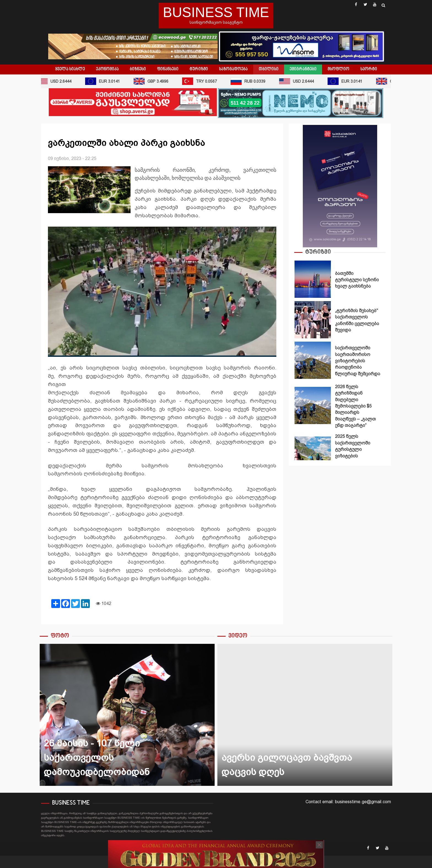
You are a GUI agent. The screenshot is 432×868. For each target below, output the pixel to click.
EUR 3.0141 (107, 81)
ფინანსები (168, 69)
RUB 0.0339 (252, 81)
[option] (340, 281)
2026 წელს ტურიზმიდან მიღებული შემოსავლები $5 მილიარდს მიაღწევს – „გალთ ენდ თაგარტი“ (313, 405)
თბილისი (269, 69)
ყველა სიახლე (70, 69)
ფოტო (60, 636)
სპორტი (369, 69)
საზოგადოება (233, 69)
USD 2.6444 (58, 81)
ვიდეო (238, 636)
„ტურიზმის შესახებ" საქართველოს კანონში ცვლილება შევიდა (313, 320)
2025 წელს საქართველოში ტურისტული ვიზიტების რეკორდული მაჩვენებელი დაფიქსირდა (313, 455)
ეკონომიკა (107, 69)
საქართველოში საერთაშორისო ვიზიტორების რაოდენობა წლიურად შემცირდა (313, 360)
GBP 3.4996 (155, 81)
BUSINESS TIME (216, 12)
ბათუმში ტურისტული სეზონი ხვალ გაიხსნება (313, 279)
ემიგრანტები (303, 69)
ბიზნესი (138, 69)
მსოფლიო (338, 69)
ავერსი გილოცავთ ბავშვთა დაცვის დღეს (305, 715)
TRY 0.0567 (204, 81)
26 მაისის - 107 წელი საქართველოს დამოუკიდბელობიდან (127, 715)
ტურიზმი (199, 69)
